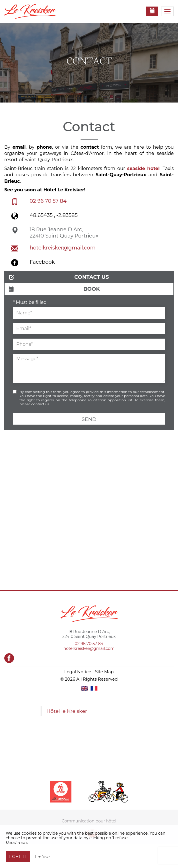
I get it (18, 856)
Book (54, 289)
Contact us (59, 277)
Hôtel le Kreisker (67, 711)
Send (89, 419)
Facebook (42, 262)
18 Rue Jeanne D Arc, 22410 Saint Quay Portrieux (64, 233)
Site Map (104, 672)
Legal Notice (78, 672)
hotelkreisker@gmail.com (63, 248)
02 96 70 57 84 (48, 201)
